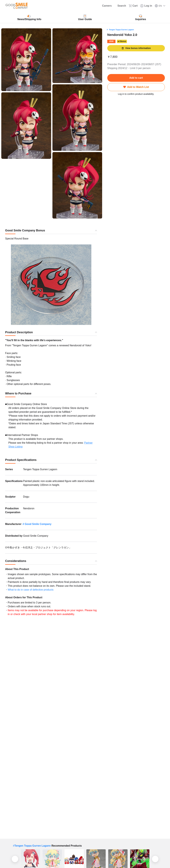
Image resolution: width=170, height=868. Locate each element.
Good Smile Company (38, 524)
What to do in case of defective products (31, 590)
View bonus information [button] (136, 48)
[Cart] (133, 6)
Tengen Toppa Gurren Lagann (121, 30)
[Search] (120, 6)
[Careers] (105, 6)
